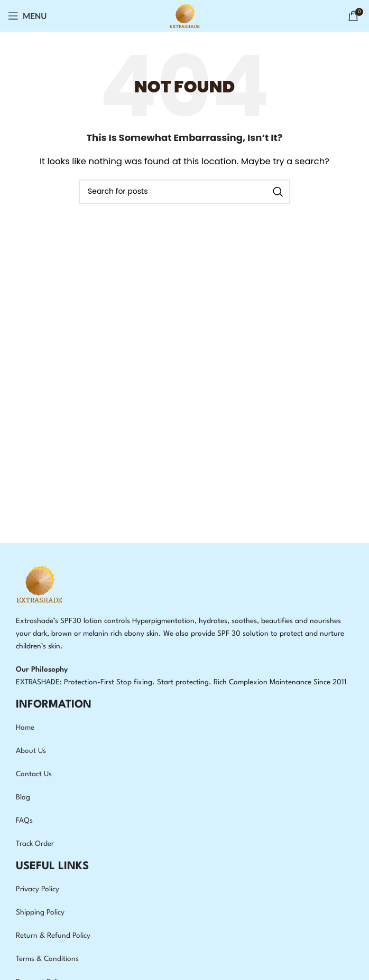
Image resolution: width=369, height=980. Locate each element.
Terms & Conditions (47, 959)
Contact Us (34, 774)
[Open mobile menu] (27, 16)
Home (25, 728)
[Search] (185, 192)
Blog (23, 797)
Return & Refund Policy (53, 936)
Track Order (35, 844)
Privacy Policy (38, 889)
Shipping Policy (40, 912)
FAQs (24, 821)
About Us (31, 751)
